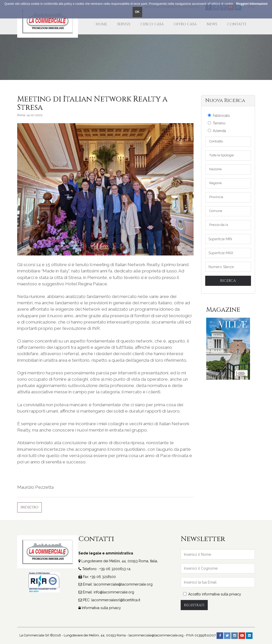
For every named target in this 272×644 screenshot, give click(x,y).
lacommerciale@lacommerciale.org (123, 584)
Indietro (29, 507)
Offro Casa (185, 24)
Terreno (217, 123)
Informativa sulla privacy (101, 608)
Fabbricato (219, 116)
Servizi (124, 24)
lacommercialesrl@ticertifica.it (116, 600)
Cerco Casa (152, 24)
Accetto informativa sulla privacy (212, 594)
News (212, 24)
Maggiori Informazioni (252, 4)
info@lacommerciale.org (114, 592)
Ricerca (228, 281)
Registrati (194, 605)
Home (101, 24)
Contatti (237, 24)
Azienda (217, 131)
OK (137, 12)
